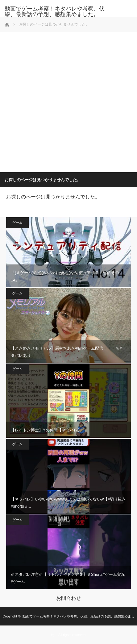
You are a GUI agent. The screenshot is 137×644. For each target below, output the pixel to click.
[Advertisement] (68, 101)
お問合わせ (68, 598)
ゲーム (17, 222)
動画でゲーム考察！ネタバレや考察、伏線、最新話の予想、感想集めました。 (55, 11)
